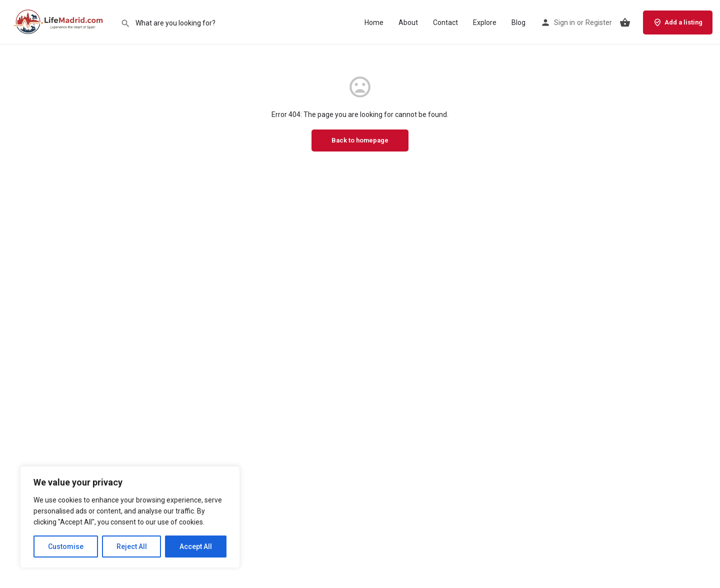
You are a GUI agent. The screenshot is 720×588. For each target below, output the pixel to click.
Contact (445, 22)
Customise (66, 546)
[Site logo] (60, 21)
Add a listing (678, 22)
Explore (485, 22)
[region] (130, 517)
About (408, 22)
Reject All (132, 546)
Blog (518, 22)
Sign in (564, 22)
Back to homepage (360, 140)
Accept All (196, 546)
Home (374, 22)
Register (599, 22)
